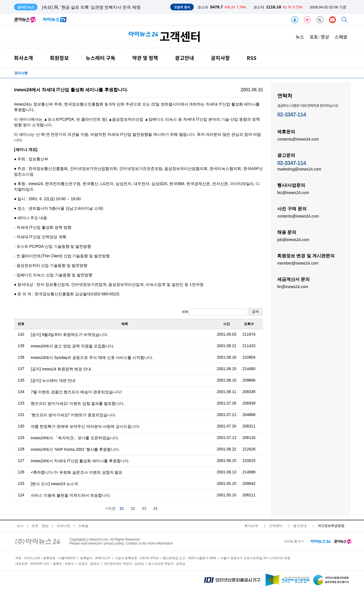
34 (155, 508)
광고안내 (185, 58)
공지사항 (220, 58)
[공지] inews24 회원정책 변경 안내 (61, 369)
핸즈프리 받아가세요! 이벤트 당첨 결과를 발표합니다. (78, 403)
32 (133, 508)
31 (122, 508)
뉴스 (300, 37)
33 (144, 508)
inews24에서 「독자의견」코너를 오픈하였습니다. (75, 438)
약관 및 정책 (145, 58)
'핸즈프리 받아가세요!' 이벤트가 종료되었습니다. (73, 415)
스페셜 (341, 37)
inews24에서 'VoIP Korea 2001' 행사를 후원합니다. (75, 449)
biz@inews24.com (293, 192)
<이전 (110, 508)
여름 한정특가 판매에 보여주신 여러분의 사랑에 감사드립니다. (86, 426)
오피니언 (63, 526)
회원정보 (59, 58)
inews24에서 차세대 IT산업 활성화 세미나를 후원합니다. (80, 461)
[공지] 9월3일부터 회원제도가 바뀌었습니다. (70, 335)
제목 (214, 312)
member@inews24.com (298, 263)
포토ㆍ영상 (40, 526)
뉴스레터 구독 (101, 58)
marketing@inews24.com (299, 169)
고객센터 (276, 526)
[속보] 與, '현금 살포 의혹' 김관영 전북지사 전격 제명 (91, 7)
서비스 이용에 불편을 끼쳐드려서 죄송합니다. (71, 495)
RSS (252, 58)
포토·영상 (319, 37)
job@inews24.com (293, 239)
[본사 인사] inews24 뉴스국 (54, 484)
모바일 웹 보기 (294, 541)
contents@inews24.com (298, 139)
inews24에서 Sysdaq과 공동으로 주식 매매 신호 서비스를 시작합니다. (92, 358)
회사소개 (24, 58)
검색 (255, 312)
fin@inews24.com (293, 286)
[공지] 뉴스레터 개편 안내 (53, 380)
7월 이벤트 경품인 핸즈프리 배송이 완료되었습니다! (76, 392)
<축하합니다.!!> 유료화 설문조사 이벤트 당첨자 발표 (77, 472)
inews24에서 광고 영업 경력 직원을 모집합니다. (73, 346)
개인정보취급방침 (331, 526)
